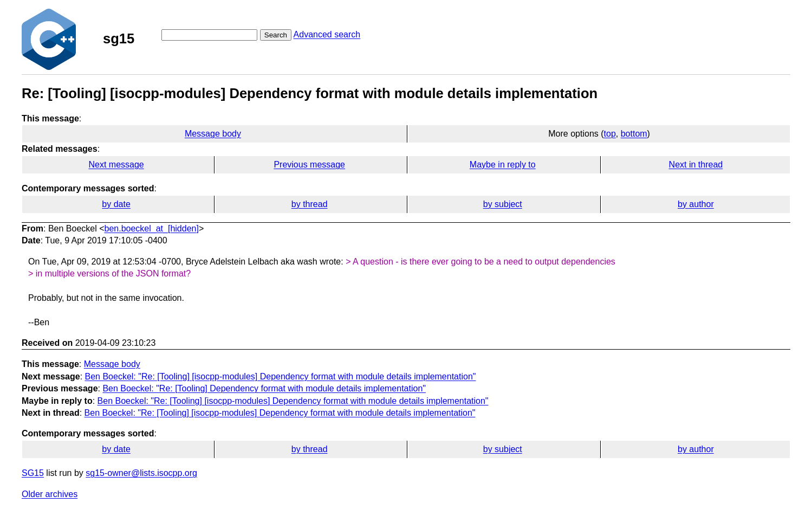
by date (116, 204)
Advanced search (327, 34)
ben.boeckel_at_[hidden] (152, 228)
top (610, 134)
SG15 (33, 473)
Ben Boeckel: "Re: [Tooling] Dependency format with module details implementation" (264, 388)
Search (276, 35)
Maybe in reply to (503, 165)
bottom (634, 134)
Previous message (309, 165)
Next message (116, 165)
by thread (310, 204)
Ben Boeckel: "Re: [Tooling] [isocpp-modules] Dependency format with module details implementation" (281, 376)
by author (696, 204)
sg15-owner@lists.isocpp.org (141, 473)
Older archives (50, 494)
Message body (213, 134)
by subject (503, 204)
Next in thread (696, 165)
